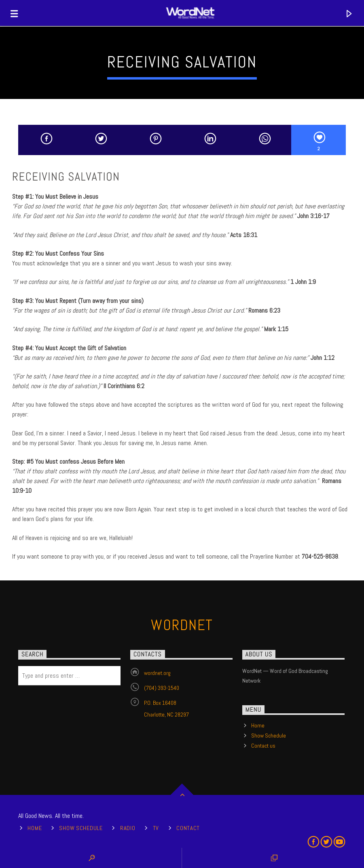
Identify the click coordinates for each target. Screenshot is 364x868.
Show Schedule (269, 736)
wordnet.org (157, 673)
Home (258, 725)
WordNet (182, 625)
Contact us (263, 746)
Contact (188, 828)
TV (156, 828)
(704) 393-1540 (162, 688)
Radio (128, 828)
